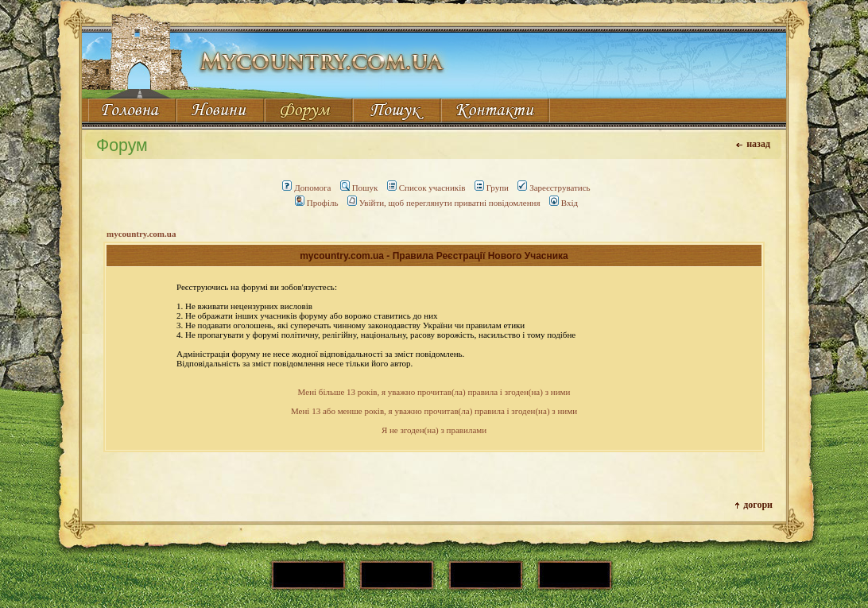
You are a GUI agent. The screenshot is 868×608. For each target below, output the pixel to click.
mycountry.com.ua (141, 234)
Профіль (317, 203)
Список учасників (426, 188)
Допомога (306, 188)
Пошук (359, 188)
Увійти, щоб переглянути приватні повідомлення (444, 203)
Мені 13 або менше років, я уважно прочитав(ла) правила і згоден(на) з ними (434, 411)
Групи (492, 188)
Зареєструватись (554, 188)
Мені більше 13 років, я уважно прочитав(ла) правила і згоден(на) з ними (434, 392)
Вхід (564, 203)
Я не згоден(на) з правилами (434, 430)
